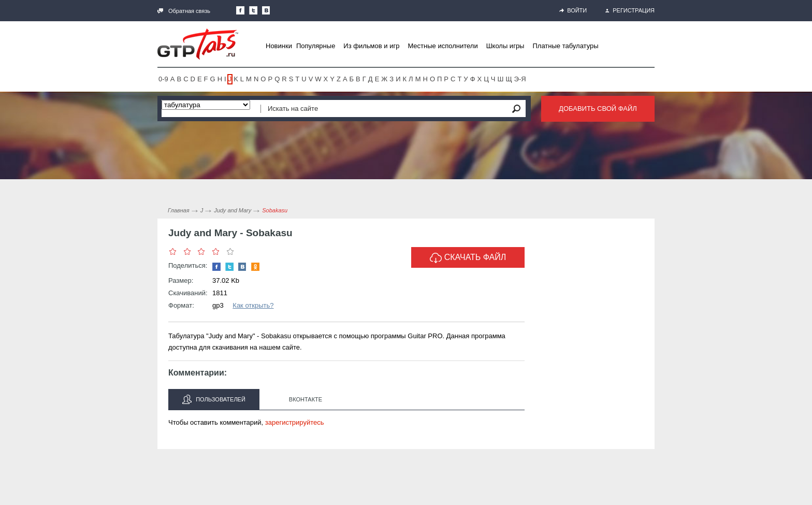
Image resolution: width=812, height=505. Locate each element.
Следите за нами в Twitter (253, 10)
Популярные (316, 46)
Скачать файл (468, 258)
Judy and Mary (233, 210)
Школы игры (505, 46)
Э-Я (520, 79)
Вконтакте (306, 399)
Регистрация (630, 10)
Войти (573, 10)
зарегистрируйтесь (295, 422)
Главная (179, 210)
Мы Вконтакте (266, 10)
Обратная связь (184, 11)
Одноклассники (255, 267)
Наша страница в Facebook (240, 10)
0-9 (163, 79)
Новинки (279, 46)
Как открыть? (253, 305)
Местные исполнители (443, 46)
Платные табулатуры (565, 46)
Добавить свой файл (598, 109)
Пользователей (214, 399)
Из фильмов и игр (371, 46)
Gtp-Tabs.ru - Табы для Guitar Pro (198, 44)
